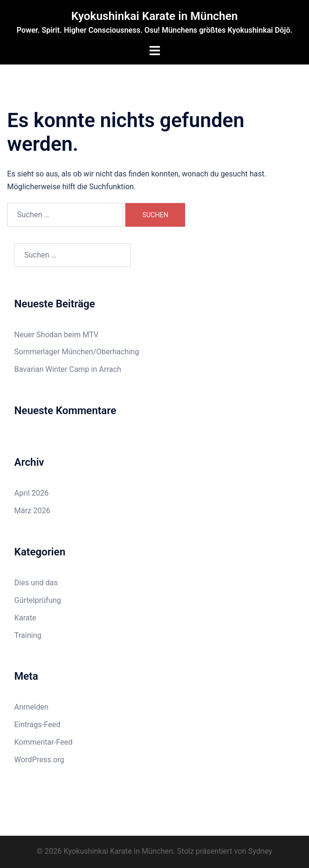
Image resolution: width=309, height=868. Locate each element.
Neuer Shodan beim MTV (56, 335)
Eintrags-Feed (37, 725)
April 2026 (32, 493)
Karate (25, 618)
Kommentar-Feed (43, 742)
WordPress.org (39, 760)
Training (28, 635)
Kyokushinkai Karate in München (154, 16)
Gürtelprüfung (38, 600)
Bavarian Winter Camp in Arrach (68, 369)
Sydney (260, 851)
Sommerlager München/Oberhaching (77, 352)
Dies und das (36, 583)
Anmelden (31, 707)
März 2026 (32, 511)
